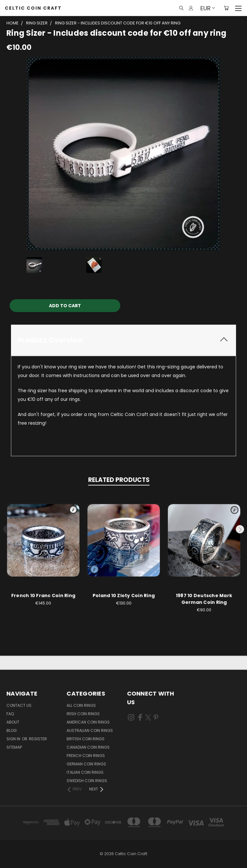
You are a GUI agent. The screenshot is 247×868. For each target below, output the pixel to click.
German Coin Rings (86, 764)
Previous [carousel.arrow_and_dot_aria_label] (7, 529)
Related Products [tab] (119, 480)
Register (38, 739)
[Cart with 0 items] (226, 8)
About (13, 722)
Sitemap (14, 747)
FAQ (10, 714)
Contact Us (19, 705)
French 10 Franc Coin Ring (43, 596)
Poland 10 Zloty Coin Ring (124, 596)
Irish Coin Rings (83, 714)
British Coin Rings (86, 739)
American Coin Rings (88, 722)
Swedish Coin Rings (87, 781)
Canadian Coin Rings (88, 747)
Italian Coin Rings (85, 772)
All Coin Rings (81, 705)
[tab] (123, 340)
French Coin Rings (86, 756)
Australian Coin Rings (90, 730)
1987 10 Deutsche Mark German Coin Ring (204, 599)
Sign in (14, 739)
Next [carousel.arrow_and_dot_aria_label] (240, 529)
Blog (12, 730)
